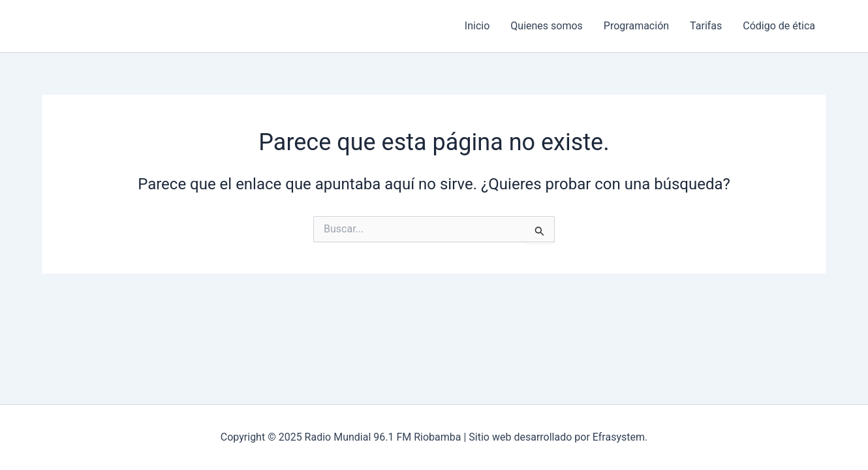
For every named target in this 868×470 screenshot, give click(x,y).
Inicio (477, 26)
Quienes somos (547, 26)
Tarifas (706, 26)
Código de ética (779, 26)
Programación (636, 26)
